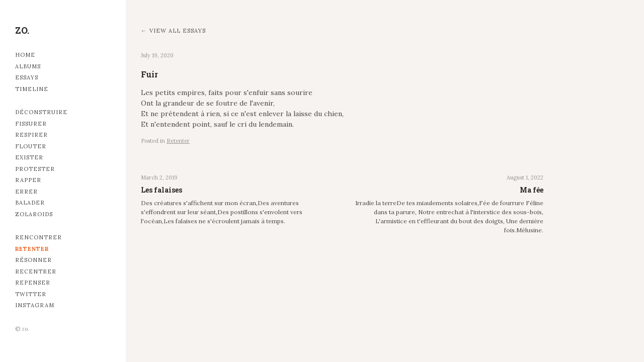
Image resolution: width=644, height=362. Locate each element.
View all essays (178, 31)
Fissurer (31, 124)
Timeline (32, 89)
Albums (28, 66)
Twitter (31, 294)
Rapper (28, 180)
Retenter (32, 249)
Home (25, 55)
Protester (35, 169)
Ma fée (532, 190)
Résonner (33, 260)
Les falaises (162, 190)
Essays (27, 77)
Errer (26, 192)
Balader (30, 203)
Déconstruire (41, 112)
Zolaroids (34, 214)
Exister (29, 157)
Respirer (31, 135)
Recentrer (36, 271)
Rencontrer (38, 237)
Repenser (33, 283)
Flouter (31, 146)
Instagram (35, 305)
